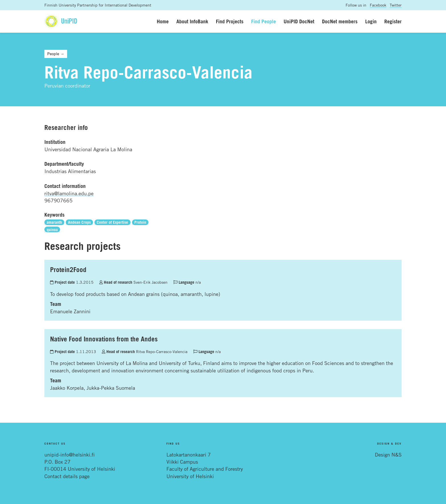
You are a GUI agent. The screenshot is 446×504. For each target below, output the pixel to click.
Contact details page (67, 476)
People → (56, 54)
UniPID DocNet (299, 21)
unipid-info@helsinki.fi (70, 455)
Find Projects (230, 21)
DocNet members (340, 21)
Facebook (378, 5)
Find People (264, 21)
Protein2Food (68, 269)
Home (163, 21)
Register (393, 21)
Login (371, 21)
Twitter (396, 5)
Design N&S (388, 455)
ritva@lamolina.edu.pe (69, 193)
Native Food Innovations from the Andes (104, 339)
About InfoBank (192, 21)
